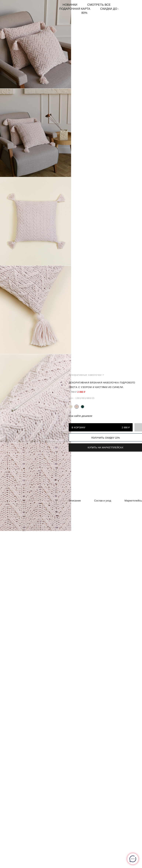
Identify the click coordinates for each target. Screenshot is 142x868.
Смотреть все (99, 5)
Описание (75, 501)
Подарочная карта (75, 9)
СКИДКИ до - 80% (100, 11)
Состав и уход (103, 501)
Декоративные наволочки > (86, 375)
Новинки (70, 5)
